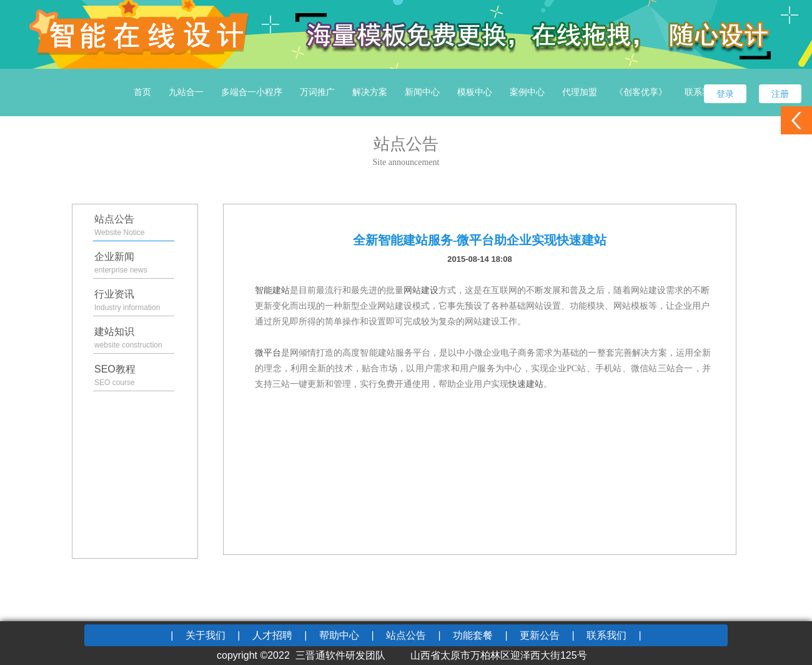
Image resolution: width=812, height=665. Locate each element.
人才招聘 (272, 635)
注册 (780, 94)
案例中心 (527, 92)
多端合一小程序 (252, 92)
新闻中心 (422, 92)
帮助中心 (339, 635)
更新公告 (540, 635)
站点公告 (406, 635)
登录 (725, 94)
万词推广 (317, 92)
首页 (142, 92)
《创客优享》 (641, 92)
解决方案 (370, 92)
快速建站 (526, 384)
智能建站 (272, 290)
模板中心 (475, 92)
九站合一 (186, 92)
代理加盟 (580, 92)
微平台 (268, 353)
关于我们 (205, 635)
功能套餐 (473, 635)
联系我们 (702, 92)
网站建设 (421, 290)
